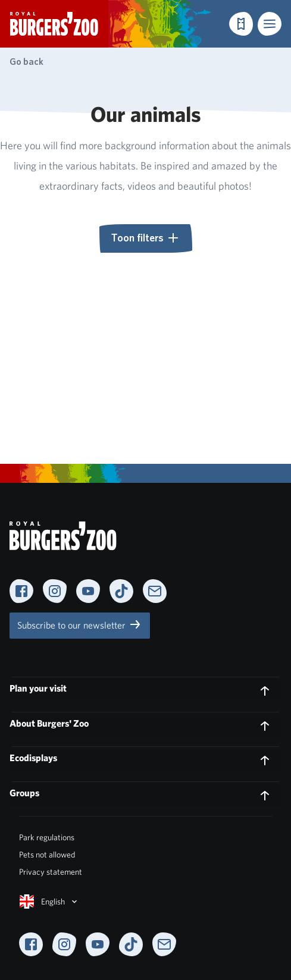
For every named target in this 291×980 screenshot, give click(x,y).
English (49, 902)
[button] (270, 24)
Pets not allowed (47, 855)
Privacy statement (51, 872)
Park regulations (47, 837)
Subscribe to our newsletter (80, 624)
